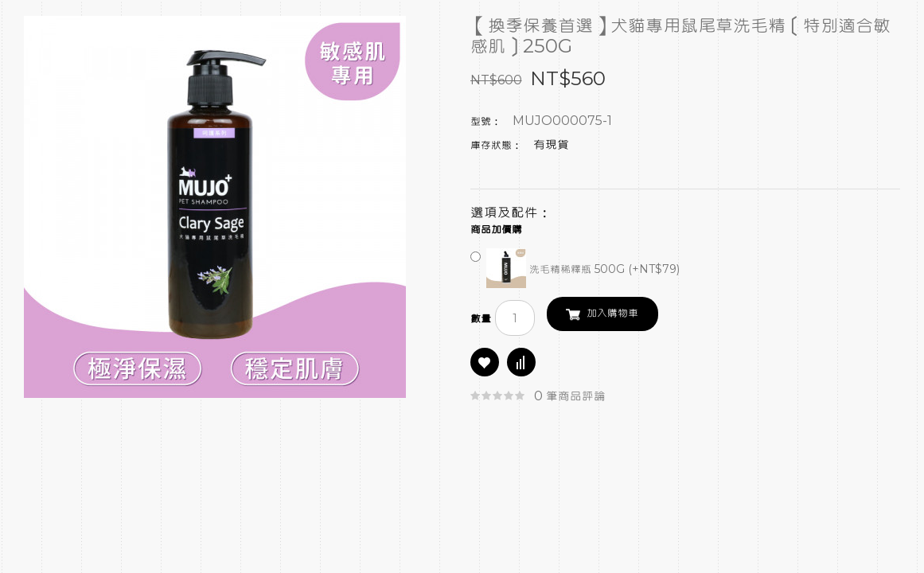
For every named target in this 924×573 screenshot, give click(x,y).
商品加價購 (496, 230)
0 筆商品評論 (570, 396)
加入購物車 (612, 314)
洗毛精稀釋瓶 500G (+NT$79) (575, 270)
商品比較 (521, 362)
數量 (481, 319)
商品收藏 (485, 362)
